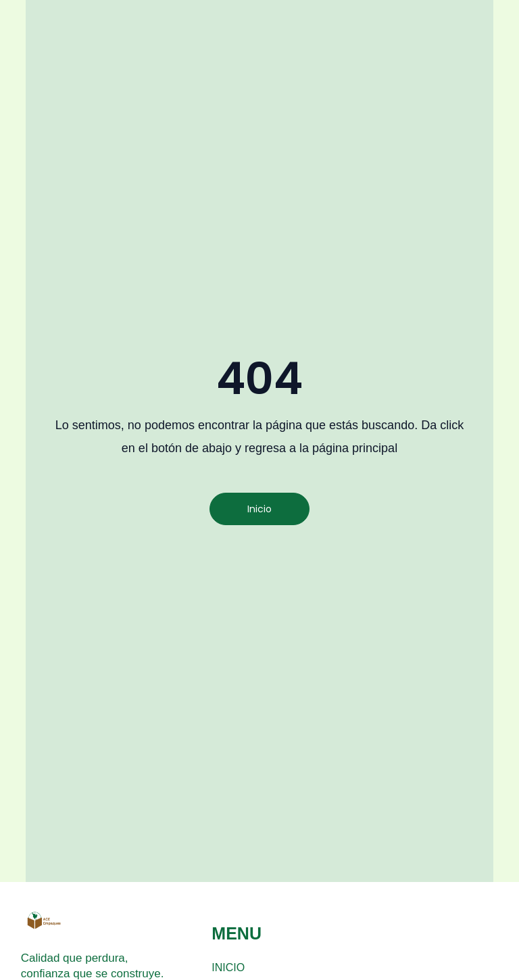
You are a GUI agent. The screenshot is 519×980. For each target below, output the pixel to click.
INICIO (228, 967)
